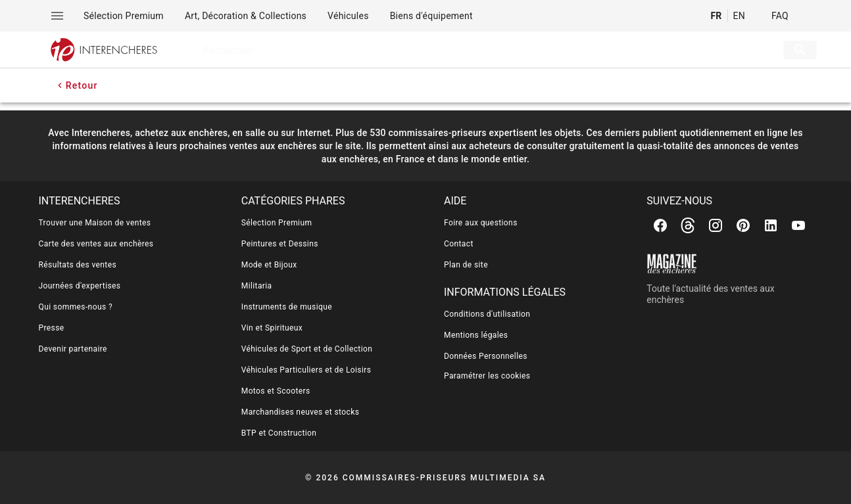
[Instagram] (716, 225)
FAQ (780, 16)
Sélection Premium (277, 223)
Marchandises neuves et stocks (301, 412)
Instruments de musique (287, 307)
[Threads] (688, 225)
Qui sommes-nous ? (76, 307)
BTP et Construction (279, 433)
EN (739, 16)
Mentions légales (476, 335)
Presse (52, 328)
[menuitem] (124, 16)
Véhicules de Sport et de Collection (307, 349)
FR (716, 16)
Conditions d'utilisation (487, 314)
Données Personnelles (486, 356)
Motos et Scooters (276, 391)
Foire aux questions (481, 223)
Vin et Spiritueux (272, 328)
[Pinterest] (743, 225)
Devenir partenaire (73, 349)
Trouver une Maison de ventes (95, 223)
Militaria (257, 286)
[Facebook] (660, 225)
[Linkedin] (771, 225)
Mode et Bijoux (269, 265)
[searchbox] (471, 50)
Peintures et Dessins (280, 244)
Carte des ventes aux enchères (96, 244)
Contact (459, 244)
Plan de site (466, 265)
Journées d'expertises (80, 286)
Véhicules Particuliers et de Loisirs (306, 370)
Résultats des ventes (78, 265)
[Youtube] (798, 225)
